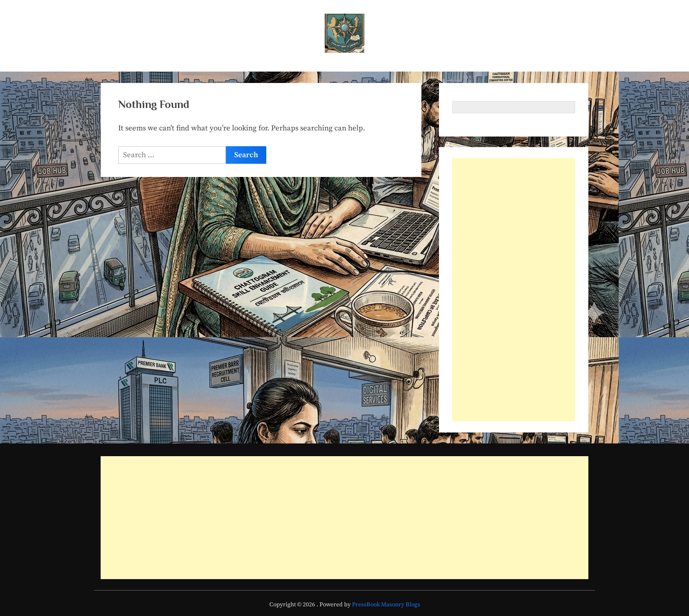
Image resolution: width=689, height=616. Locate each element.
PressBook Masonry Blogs (386, 605)
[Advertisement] (514, 290)
